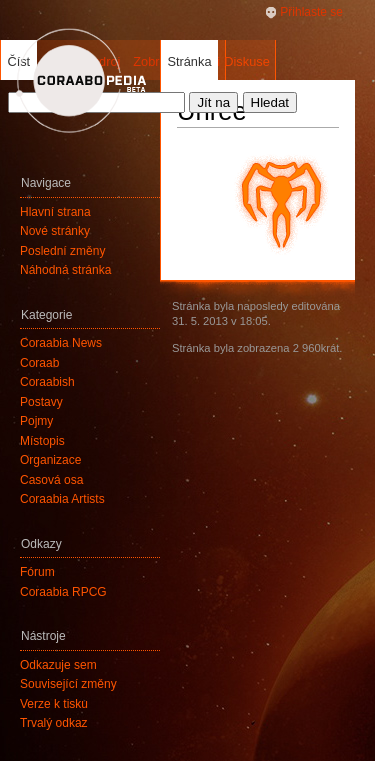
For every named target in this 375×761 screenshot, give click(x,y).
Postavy (41, 402)
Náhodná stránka (65, 270)
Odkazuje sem (58, 665)
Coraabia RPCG (63, 592)
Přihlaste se (311, 12)
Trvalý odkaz (54, 723)
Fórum (37, 572)
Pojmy (36, 421)
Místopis (42, 441)
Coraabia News (61, 343)
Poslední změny (62, 251)
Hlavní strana (55, 212)
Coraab (39, 363)
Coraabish (47, 382)
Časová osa (51, 480)
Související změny (68, 684)
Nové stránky (55, 231)
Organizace (50, 460)
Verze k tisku (54, 704)
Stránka (189, 61)
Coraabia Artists (62, 499)
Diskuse (247, 61)
